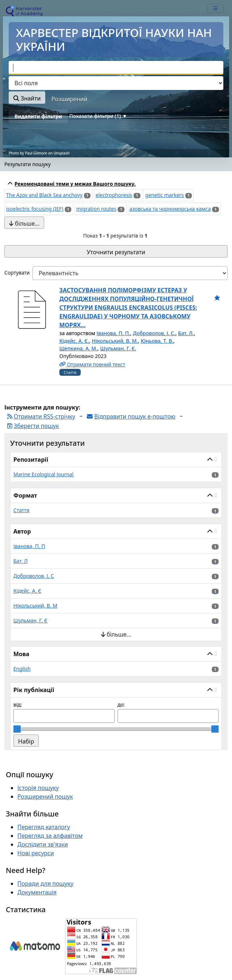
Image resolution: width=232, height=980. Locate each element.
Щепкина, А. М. (78, 348)
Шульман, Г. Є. (118, 348)
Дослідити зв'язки (43, 852)
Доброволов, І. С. (154, 333)
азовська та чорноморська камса (170, 209)
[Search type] (116, 83)
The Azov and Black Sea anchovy (44, 195)
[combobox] (116, 68)
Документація (37, 900)
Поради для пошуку (45, 891)
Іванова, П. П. (113, 333)
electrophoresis (114, 195)
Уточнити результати (116, 252)
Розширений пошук (45, 804)
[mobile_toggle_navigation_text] (215, 8)
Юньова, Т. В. (157, 341)
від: (18, 712)
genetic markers (164, 195)
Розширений (69, 99)
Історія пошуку (38, 795)
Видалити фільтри (38, 116)
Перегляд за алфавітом (50, 843)
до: (121, 712)
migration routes (96, 209)
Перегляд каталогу (44, 835)
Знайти (27, 98)
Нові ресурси (36, 861)
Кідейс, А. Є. (74, 341)
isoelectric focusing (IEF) (35, 209)
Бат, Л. (186, 333)
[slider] (17, 737)
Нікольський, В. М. (115, 341)
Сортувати (17, 273)
